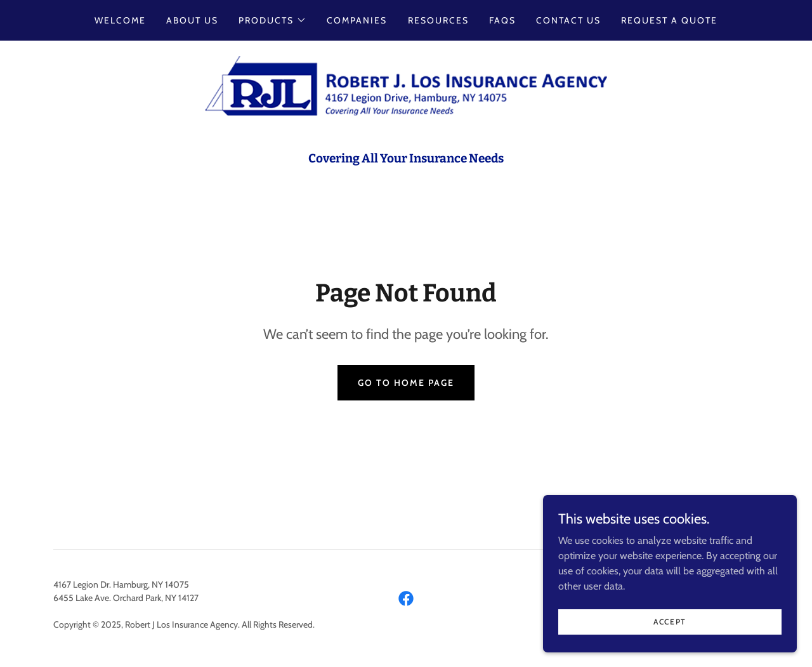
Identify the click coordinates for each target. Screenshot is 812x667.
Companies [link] (357, 20)
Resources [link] (438, 20)
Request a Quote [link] (669, 20)
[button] (272, 20)
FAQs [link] (502, 20)
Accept (670, 631)
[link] (406, 85)
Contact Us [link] (568, 20)
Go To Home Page (406, 383)
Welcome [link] (120, 20)
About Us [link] (192, 20)
